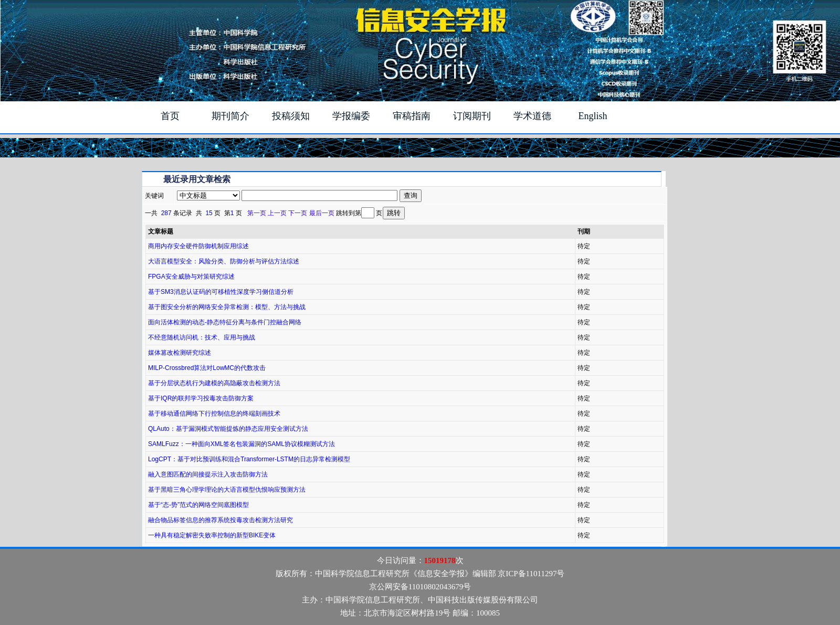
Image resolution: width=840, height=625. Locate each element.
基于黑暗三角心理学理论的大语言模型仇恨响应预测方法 (227, 490)
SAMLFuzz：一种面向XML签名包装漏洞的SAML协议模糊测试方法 (241, 444)
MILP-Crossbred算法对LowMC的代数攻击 (207, 368)
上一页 (277, 213)
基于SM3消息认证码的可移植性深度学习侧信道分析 (221, 292)
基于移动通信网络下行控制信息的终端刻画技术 (214, 414)
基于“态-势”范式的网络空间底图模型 (198, 505)
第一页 (257, 213)
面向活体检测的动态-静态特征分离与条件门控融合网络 (225, 322)
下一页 (298, 213)
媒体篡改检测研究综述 (180, 353)
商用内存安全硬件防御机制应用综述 (198, 246)
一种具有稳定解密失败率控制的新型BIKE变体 (212, 535)
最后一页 (322, 213)
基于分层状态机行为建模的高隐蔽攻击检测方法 (214, 383)
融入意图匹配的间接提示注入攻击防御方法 (208, 474)
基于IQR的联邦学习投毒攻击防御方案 (201, 398)
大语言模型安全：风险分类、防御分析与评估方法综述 (224, 261)
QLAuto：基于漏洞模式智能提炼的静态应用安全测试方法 (228, 429)
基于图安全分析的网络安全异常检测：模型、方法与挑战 (227, 307)
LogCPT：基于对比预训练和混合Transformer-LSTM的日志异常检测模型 (249, 459)
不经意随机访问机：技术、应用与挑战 (202, 337)
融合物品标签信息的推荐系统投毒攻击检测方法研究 (220, 520)
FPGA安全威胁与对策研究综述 (191, 277)
